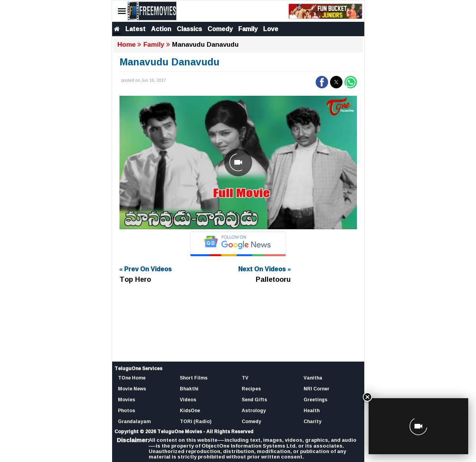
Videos (188, 400)
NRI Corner (316, 389)
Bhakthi (189, 389)
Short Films (194, 378)
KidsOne (190, 410)
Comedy (220, 29)
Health (312, 410)
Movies (126, 400)
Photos (126, 410)
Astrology (254, 410)
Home (127, 45)
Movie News (132, 389)
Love (271, 29)
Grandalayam (134, 421)
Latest (135, 29)
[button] (322, 82)
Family (248, 29)
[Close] (367, 397)
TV (245, 378)
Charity (313, 421)
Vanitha (313, 378)
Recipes (251, 389)
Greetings (315, 400)
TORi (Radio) (196, 421)
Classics (189, 29)
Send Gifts (254, 400)
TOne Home (132, 378)
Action (161, 29)
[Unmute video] (238, 162)
